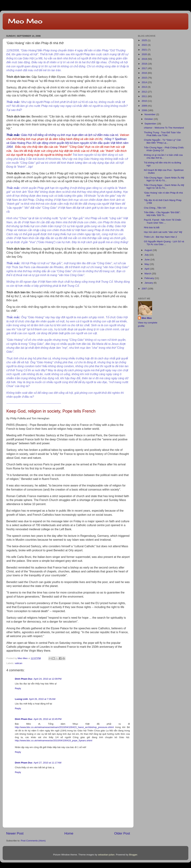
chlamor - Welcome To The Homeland (164, 128)
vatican (18, 663)
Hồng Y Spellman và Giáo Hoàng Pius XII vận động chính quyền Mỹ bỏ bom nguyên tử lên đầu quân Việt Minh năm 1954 (67, 143)
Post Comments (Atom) (33, 841)
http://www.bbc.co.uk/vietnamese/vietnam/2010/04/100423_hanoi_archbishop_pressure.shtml (64, 727)
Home (69, 833)
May (147, 264)
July (147, 255)
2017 (145, 68)
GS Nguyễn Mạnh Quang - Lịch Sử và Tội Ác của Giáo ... (164, 243)
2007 (145, 289)
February (150, 278)
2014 (145, 82)
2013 (145, 87)
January (149, 283)
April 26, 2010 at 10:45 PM (48, 719)
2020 (145, 54)
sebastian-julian (106, 855)
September (151, 124)
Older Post (122, 833)
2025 (145, 40)
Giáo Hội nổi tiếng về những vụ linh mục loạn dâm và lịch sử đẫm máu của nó (70, 135)
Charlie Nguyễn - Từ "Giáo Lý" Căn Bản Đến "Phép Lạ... (162, 141)
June (147, 260)
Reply (18, 688)
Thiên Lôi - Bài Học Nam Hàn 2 (160, 237)
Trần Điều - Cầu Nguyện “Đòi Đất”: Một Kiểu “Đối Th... (162, 214)
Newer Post (15, 833)
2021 (145, 50)
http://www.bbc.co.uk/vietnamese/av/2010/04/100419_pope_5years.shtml (54, 740)
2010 (145, 101)
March (148, 274)
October (149, 119)
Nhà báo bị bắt (152, 227)
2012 (145, 92)
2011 (145, 96)
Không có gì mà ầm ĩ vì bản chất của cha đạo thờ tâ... (163, 156)
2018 (145, 64)
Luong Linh (21, 699)
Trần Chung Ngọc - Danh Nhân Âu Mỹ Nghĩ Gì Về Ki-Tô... (164, 179)
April (147, 269)
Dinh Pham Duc (24, 679)
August (149, 250)
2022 (145, 45)
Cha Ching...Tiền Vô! (155, 208)
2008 (145, 110)
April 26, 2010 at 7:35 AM (42, 699)
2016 (145, 73)
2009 (145, 106)
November (150, 114)
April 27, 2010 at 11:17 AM (47, 763)
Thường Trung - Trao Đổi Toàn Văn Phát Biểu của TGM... (162, 134)
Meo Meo (25, 21)
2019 (145, 59)
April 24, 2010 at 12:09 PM (48, 679)
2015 (145, 78)
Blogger (133, 855)
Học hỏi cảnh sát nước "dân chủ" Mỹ (163, 232)
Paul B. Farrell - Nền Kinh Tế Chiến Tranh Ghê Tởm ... (163, 221)
